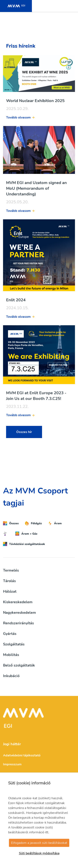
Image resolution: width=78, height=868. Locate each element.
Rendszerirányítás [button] (18, 623)
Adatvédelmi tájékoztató (22, 755)
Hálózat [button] (10, 591)
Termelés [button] (11, 570)
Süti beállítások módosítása (39, 853)
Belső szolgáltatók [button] (19, 665)
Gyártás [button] (10, 634)
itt (47, 832)
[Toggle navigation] (71, 6)
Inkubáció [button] (11, 676)
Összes (11, 523)
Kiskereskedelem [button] (18, 602)
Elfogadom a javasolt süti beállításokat (39, 843)
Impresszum (12, 764)
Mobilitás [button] (11, 655)
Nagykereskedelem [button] (19, 613)
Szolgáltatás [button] (14, 644)
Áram (55, 523)
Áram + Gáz (26, 534)
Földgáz (33, 523)
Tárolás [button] (9, 581)
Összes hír (24, 432)
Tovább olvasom (18, 117)
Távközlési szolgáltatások (24, 544)
